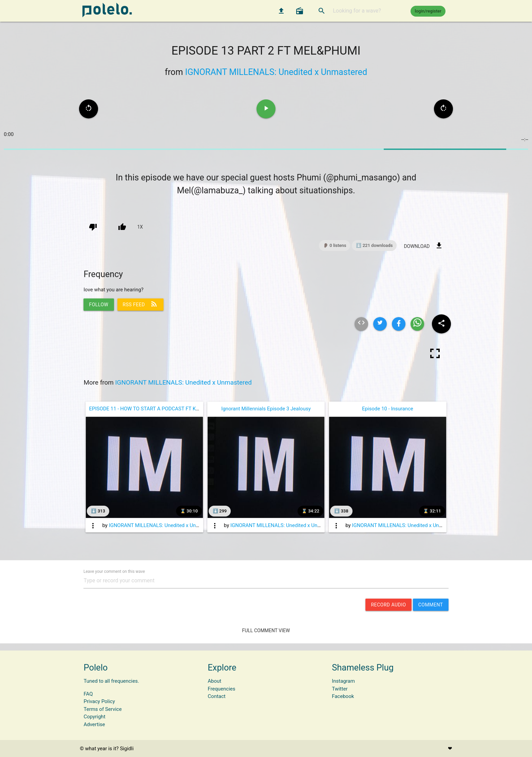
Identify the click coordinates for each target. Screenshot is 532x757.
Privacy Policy (99, 701)
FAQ (88, 694)
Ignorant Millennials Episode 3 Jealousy (266, 409)
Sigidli (127, 749)
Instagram (343, 681)
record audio (388, 605)
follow (99, 305)
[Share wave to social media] (441, 324)
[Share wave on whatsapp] (417, 324)
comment (431, 605)
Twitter (340, 689)
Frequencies (221, 689)
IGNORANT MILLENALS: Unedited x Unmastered (276, 72)
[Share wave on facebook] (399, 324)
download (423, 246)
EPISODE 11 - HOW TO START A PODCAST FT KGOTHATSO (155, 409)
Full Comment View (266, 630)
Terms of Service (102, 709)
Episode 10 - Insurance (388, 409)
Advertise (94, 724)
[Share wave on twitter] (380, 324)
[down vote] (93, 227)
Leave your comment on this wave (114, 571)
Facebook (343, 696)
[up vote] (122, 227)
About (214, 681)
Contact (216, 696)
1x (140, 227)
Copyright (94, 717)
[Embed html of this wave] (361, 324)
